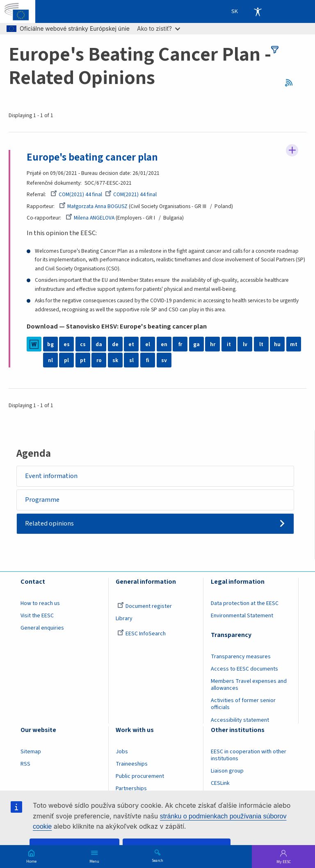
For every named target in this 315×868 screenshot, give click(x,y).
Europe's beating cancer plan (92, 157)
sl (131, 361)
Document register (145, 607)
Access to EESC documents (244, 669)
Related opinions (50, 524)
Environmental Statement (242, 616)
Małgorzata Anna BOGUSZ (93, 206)
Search (157, 860)
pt (83, 361)
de (115, 344)
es (67, 344)
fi (148, 361)
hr (213, 344)
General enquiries (42, 628)
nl (50, 361)
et (131, 344)
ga (196, 344)
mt (294, 344)
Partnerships (131, 789)
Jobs (122, 752)
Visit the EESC (37, 616)
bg (50, 344)
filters (275, 50)
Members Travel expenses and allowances (249, 685)
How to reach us (40, 604)
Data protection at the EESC (245, 604)
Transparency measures (241, 657)
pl (66, 361)
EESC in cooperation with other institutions (249, 755)
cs (83, 344)
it (229, 344)
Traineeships (132, 764)
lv (245, 344)
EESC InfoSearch (142, 634)
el (148, 344)
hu (277, 344)
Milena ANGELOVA (90, 218)
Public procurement (140, 776)
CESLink (220, 783)
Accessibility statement (240, 720)
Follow (292, 150)
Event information (52, 476)
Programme (43, 500)
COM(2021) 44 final (76, 194)
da (99, 344)
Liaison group (227, 771)
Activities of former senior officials (243, 704)
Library (124, 619)
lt (261, 344)
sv (164, 361)
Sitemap (31, 752)
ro (99, 361)
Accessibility (258, 11)
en (164, 344)
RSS (291, 83)
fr (180, 344)
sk (115, 361)
